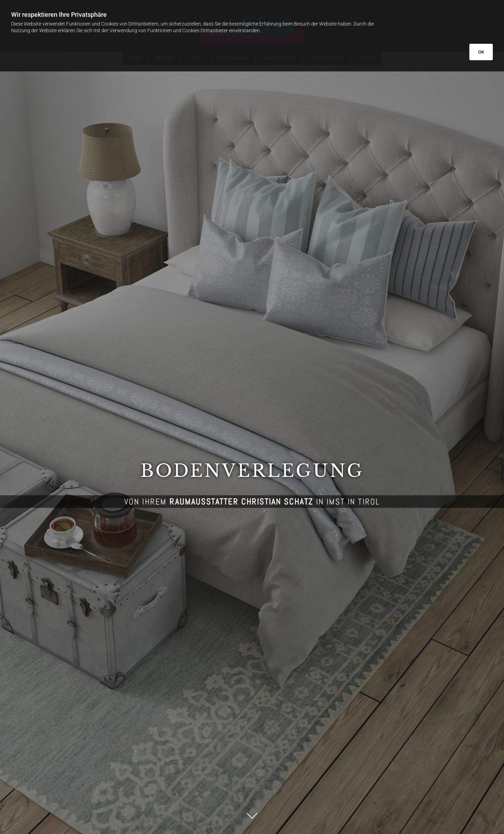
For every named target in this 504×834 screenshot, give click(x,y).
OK (481, 52)
